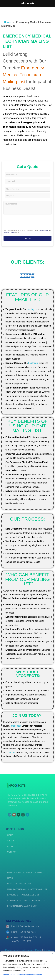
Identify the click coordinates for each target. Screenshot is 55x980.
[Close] (52, 954)
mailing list (32, 309)
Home (7, 22)
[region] (27, 966)
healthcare (33, 363)
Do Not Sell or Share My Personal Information (23, 975)
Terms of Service (9, 233)
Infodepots (16, 726)
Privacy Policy (44, 231)
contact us (11, 752)
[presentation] (20, 222)
